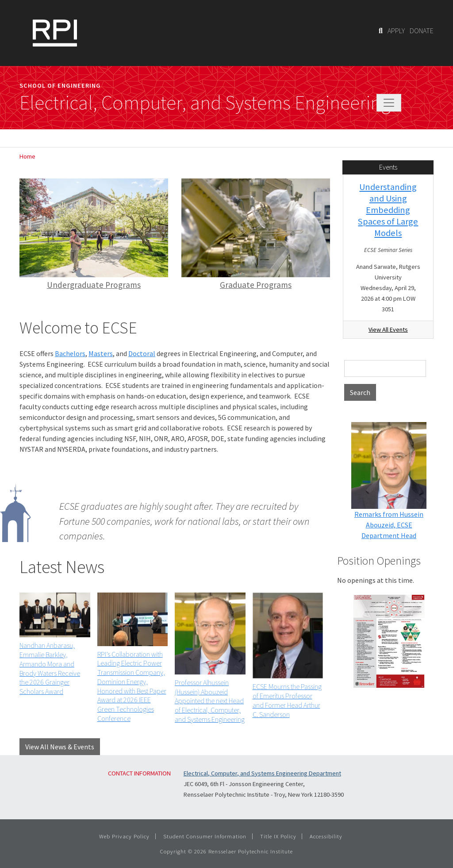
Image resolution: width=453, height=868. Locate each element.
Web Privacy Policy (124, 836)
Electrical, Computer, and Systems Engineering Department (262, 773)
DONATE (422, 31)
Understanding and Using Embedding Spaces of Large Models (388, 210)
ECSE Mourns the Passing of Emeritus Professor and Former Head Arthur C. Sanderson (287, 700)
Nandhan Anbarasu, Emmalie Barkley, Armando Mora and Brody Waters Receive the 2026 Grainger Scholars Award (50, 668)
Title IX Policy (278, 836)
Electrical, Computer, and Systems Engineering (205, 103)
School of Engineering (60, 85)
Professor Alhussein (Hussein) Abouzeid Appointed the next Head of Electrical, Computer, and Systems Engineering (210, 701)
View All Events (388, 329)
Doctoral (142, 353)
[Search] (381, 31)
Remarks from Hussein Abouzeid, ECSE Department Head (389, 525)
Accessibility (326, 836)
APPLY (396, 31)
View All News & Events (60, 747)
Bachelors (70, 353)
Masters (101, 353)
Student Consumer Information (205, 836)
